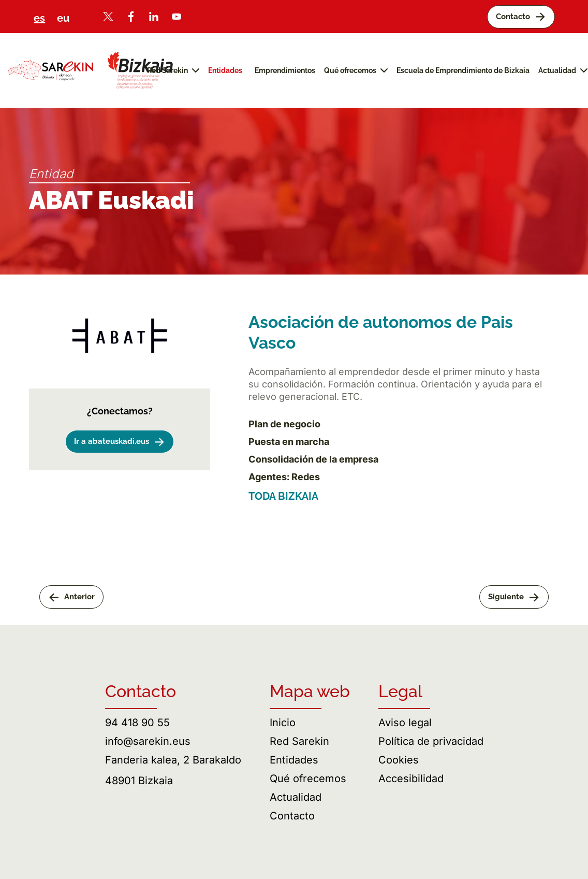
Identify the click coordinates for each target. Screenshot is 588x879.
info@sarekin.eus (148, 741)
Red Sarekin (299, 741)
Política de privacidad (431, 741)
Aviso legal (405, 723)
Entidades (294, 760)
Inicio (283, 723)
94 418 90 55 (137, 723)
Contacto (292, 816)
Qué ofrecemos (308, 779)
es (39, 18)
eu (63, 18)
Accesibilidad (411, 779)
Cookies (399, 760)
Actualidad (296, 797)
